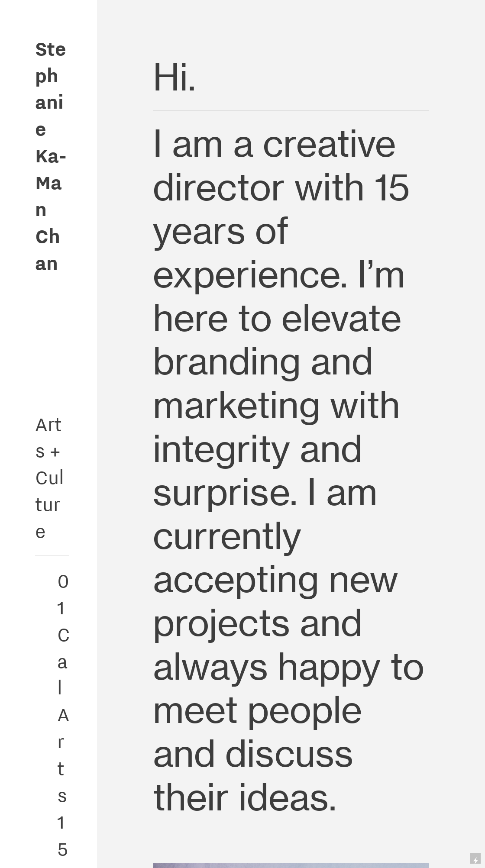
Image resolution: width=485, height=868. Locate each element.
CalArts (64, 715)
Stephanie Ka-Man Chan (51, 155)
